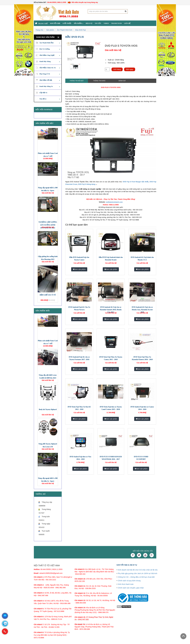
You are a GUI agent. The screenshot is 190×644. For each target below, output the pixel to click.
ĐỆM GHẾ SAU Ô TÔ (48, 295)
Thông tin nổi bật (77, 81)
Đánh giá (122, 81)
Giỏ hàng (117, 69)
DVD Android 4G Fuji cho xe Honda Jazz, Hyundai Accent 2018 (142, 310)
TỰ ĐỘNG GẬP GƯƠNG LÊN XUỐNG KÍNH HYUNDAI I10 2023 (48, 225)
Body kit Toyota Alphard (48, 409)
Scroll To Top (183, 636)
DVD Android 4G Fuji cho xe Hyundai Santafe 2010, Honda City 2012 (111, 310)
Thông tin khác (99, 81)
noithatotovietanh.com (114, 202)
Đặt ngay (130, 69)
